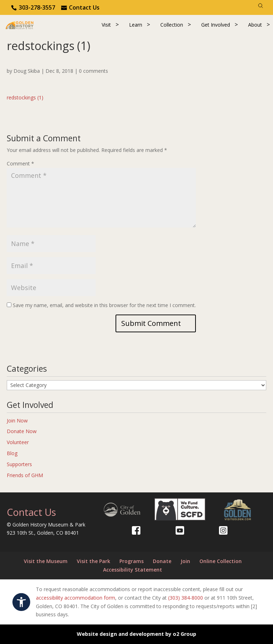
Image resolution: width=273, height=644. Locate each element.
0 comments (93, 71)
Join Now (17, 421)
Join (185, 561)
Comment (20, 163)
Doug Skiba (27, 71)
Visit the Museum (46, 561)
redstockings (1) (25, 97)
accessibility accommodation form (76, 598)
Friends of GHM (25, 475)
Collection (172, 25)
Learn (136, 25)
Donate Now (22, 431)
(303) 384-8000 (186, 598)
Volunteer (18, 442)
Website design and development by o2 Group (136, 634)
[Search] (261, 6)
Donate (162, 561)
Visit (106, 25)
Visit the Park (93, 561)
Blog (12, 453)
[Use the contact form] (80, 7)
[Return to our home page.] (20, 25)
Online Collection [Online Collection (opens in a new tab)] (221, 561)
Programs (132, 561)
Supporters (19, 464)
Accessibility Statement (133, 570)
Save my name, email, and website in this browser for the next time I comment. (104, 305)
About (255, 25)
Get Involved (216, 25)
